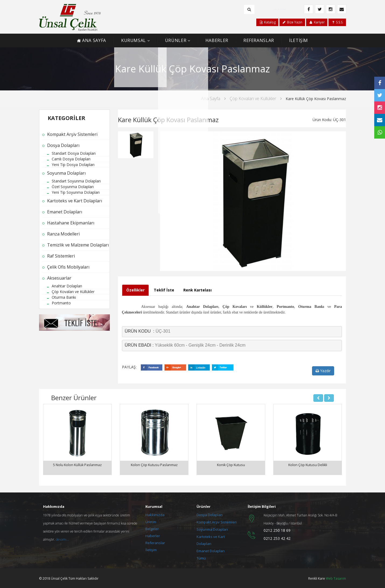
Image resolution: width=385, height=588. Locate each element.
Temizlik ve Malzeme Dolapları (78, 245)
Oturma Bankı (64, 297)
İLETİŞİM (299, 40)
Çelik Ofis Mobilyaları (68, 267)
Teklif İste (164, 290)
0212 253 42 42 (277, 538)
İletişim (151, 549)
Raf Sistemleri (61, 256)
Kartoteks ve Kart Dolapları (75, 201)
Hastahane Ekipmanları (71, 223)
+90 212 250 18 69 (281, 9)
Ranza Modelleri (63, 234)
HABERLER (217, 40)
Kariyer (317, 22)
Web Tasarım (336, 578)
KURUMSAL (134, 40)
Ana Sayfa (211, 98)
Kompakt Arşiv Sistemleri (72, 134)
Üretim (151, 521)
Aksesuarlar (59, 278)
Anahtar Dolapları (67, 286)
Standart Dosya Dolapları (74, 153)
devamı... (62, 539)
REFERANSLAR (259, 40)
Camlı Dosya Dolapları (71, 159)
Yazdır (323, 371)
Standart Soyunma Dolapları (76, 181)
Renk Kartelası (197, 290)
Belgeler (152, 528)
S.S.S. (337, 22)
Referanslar (155, 542)
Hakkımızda (155, 514)
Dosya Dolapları (63, 145)
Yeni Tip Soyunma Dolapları (76, 192)
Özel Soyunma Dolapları (73, 187)
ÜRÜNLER (176, 40)
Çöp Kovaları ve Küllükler (253, 98)
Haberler (153, 535)
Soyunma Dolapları (66, 173)
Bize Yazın (292, 22)
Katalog (267, 22)
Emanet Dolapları (65, 212)
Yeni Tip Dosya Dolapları (73, 165)
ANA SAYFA (92, 40)
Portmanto (61, 303)
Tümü (201, 557)
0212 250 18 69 (277, 529)
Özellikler (135, 290)
